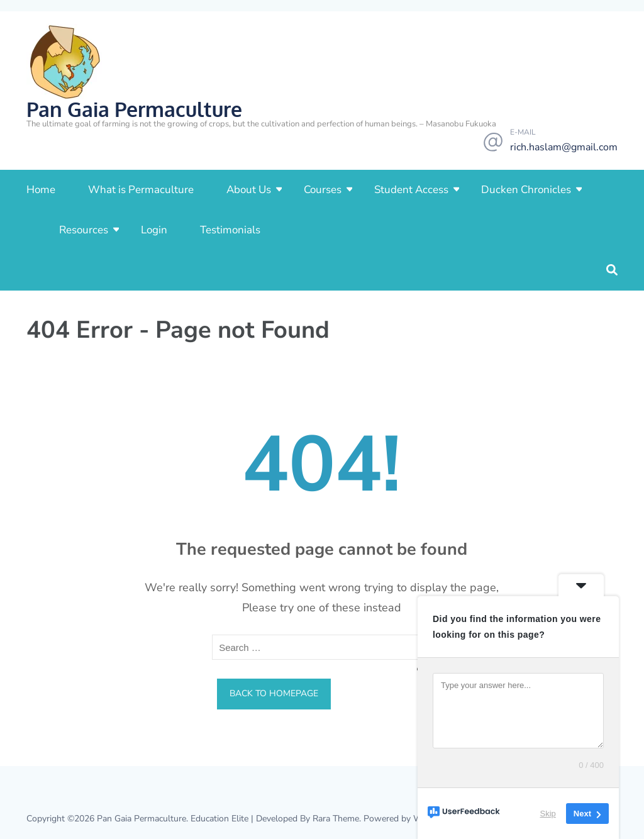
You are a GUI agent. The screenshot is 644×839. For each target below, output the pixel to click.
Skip (548, 814)
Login (154, 230)
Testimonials (230, 230)
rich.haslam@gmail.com (564, 147)
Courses (323, 190)
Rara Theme (336, 819)
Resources (84, 230)
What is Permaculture (141, 190)
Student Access (411, 190)
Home (41, 190)
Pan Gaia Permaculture (134, 109)
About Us (249, 190)
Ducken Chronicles (526, 190)
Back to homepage (274, 693)
